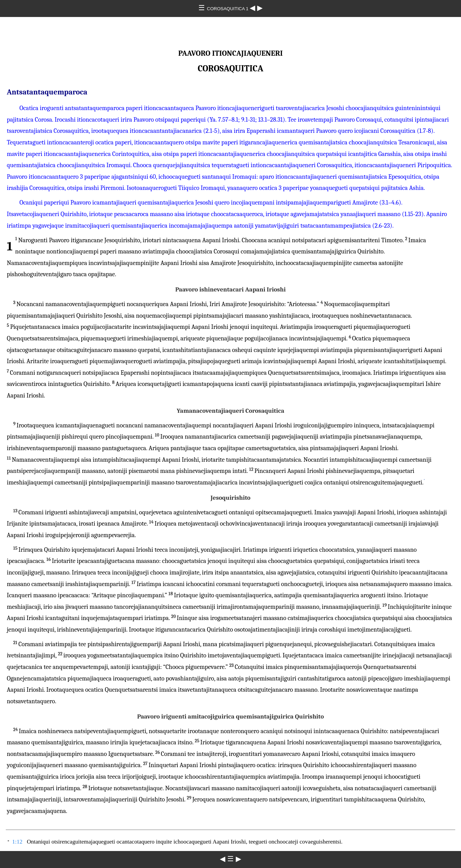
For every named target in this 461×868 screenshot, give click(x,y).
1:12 (17, 842)
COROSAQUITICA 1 (228, 9)
